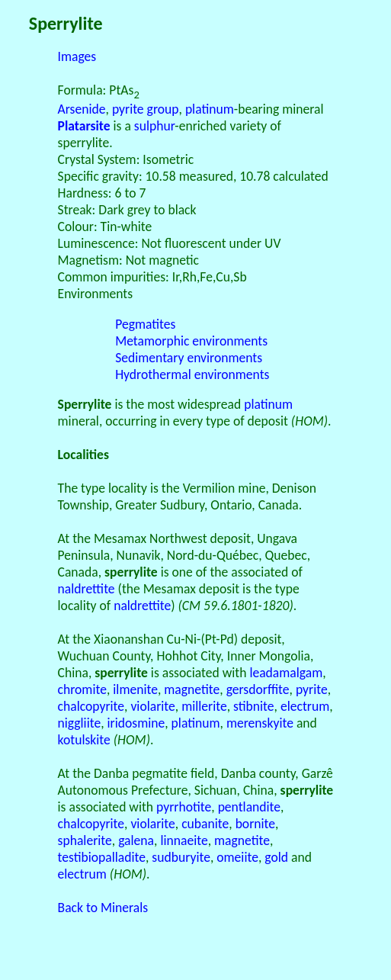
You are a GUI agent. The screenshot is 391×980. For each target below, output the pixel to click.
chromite (82, 689)
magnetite (192, 689)
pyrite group (146, 109)
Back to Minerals (103, 908)
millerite (204, 706)
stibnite (253, 706)
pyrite (312, 689)
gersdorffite (258, 689)
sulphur (155, 126)
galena (136, 840)
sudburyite (181, 857)
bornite (255, 824)
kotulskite (84, 740)
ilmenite (135, 689)
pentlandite (249, 807)
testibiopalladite (102, 857)
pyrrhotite (184, 807)
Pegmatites (145, 324)
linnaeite (184, 840)
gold (276, 857)
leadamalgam (286, 673)
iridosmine (136, 723)
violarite (152, 706)
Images (77, 56)
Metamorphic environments (191, 341)
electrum (305, 706)
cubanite (205, 824)
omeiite (237, 857)
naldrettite (87, 589)
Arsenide (82, 109)
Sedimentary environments (189, 358)
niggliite (80, 723)
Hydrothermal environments (192, 374)
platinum (210, 109)
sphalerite (85, 840)
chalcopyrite (91, 706)
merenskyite (260, 723)
